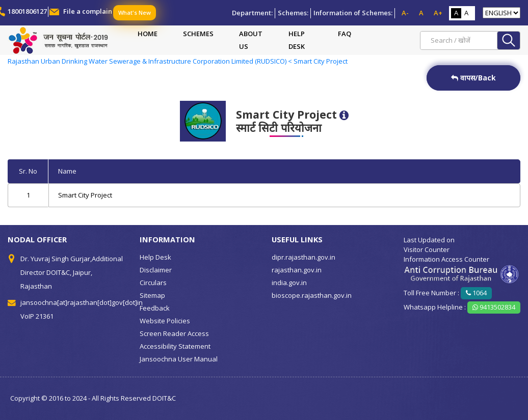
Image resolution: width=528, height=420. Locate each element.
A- (405, 13)
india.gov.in (289, 283)
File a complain (88, 11)
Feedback (155, 308)
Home (148, 34)
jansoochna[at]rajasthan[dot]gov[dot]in (82, 302)
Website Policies (165, 321)
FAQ (345, 34)
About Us (251, 40)
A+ (438, 13)
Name (67, 171)
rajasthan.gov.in (297, 270)
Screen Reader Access (174, 333)
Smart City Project (85, 195)
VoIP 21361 (37, 316)
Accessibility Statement (175, 346)
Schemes (198, 34)
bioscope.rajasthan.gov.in (312, 295)
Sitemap (152, 295)
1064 (476, 293)
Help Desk (297, 40)
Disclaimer (156, 270)
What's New (135, 12)
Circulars (153, 283)
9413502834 (494, 307)
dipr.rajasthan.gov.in (303, 257)
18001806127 (27, 11)
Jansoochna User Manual (179, 359)
